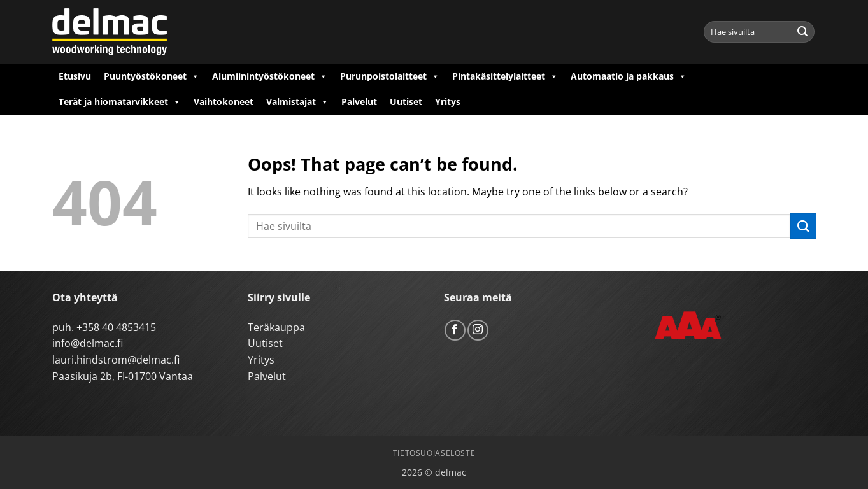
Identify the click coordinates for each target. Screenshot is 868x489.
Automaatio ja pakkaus (629, 76)
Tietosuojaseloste (434, 453)
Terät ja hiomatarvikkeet (120, 102)
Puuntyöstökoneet (152, 76)
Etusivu (75, 76)
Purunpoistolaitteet (390, 76)
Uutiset (406, 102)
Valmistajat (297, 102)
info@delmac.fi (88, 343)
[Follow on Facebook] (455, 330)
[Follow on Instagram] (478, 330)
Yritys (448, 102)
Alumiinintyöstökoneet (270, 76)
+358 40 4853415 (116, 327)
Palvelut (359, 102)
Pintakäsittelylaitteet (505, 76)
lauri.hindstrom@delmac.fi (116, 360)
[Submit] (802, 32)
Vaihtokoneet (224, 102)
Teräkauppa (276, 327)
